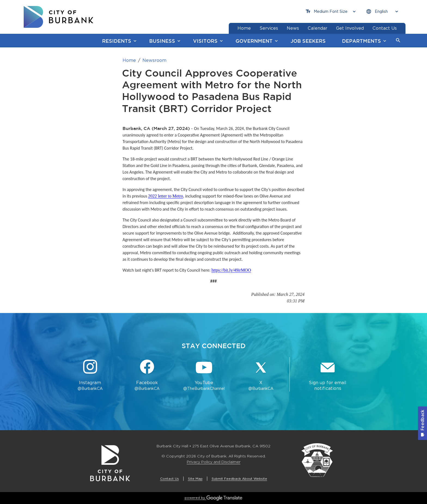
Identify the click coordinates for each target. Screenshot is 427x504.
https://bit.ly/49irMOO (231, 270)
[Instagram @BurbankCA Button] (90, 375)
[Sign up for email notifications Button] (328, 375)
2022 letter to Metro (166, 196)
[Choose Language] (382, 12)
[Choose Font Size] (331, 12)
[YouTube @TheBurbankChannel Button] (204, 375)
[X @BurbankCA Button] (261, 375)
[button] (398, 41)
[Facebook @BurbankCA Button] (147, 375)
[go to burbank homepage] (59, 17)
